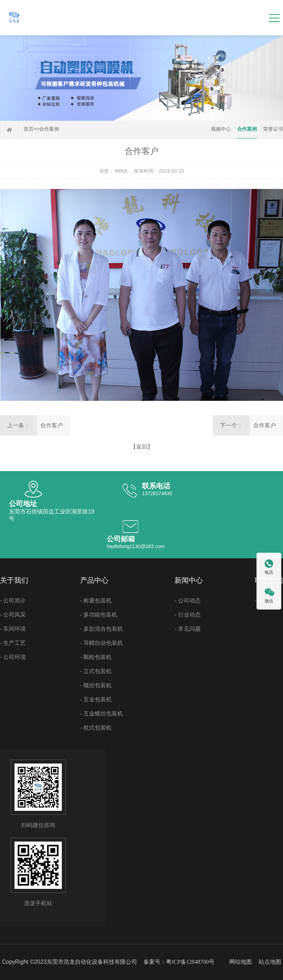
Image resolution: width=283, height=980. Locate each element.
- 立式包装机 (96, 671)
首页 (29, 129)
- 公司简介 (13, 601)
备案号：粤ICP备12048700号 (179, 962)
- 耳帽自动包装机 (102, 643)
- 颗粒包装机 (96, 657)
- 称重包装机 (96, 601)
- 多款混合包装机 (102, 629)
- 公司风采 (13, 615)
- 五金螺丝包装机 (102, 714)
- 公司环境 (13, 657)
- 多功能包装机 (99, 615)
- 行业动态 (187, 615)
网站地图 (241, 962)
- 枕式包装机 (96, 728)
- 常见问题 (187, 629)
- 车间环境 (13, 629)
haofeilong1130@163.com (136, 546)
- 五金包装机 (96, 699)
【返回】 (142, 447)
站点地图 (270, 962)
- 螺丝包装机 (96, 685)
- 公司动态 (187, 601)
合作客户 (52, 425)
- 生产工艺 (13, 643)
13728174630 (157, 493)
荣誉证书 (273, 129)
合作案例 (49, 129)
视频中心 (221, 129)
